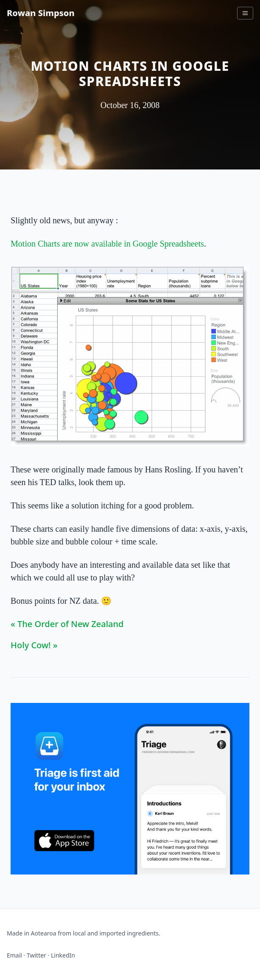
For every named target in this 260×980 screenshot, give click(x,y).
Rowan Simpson (41, 13)
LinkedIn (63, 955)
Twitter (36, 955)
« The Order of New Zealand (67, 624)
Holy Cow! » (34, 645)
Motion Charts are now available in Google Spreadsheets (107, 244)
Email (14, 955)
